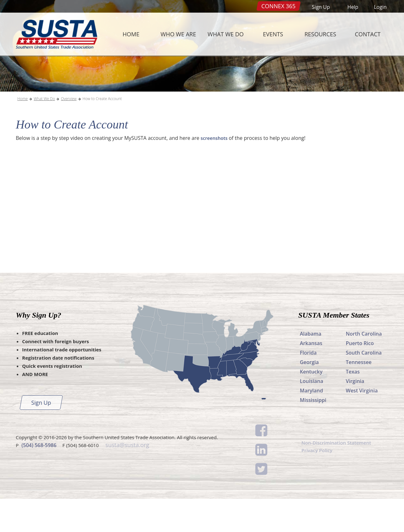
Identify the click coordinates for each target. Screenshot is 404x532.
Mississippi (313, 433)
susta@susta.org (126, 478)
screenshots (216, 171)
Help (353, 7)
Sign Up (321, 7)
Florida (308, 386)
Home (131, 34)
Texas (353, 405)
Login (380, 7)
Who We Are (178, 34)
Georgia (309, 395)
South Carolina (364, 386)
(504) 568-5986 (39, 478)
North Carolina (364, 367)
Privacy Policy (318, 484)
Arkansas (311, 376)
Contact (368, 34)
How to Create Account (102, 132)
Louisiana (312, 414)
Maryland (311, 424)
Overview (69, 132)
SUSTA (55, 34)
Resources (320, 34)
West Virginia (362, 424)
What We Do (226, 34)
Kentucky (311, 405)
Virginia (355, 414)
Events (273, 34)
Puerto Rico (360, 376)
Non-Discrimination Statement (339, 476)
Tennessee (359, 395)
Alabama (311, 367)
